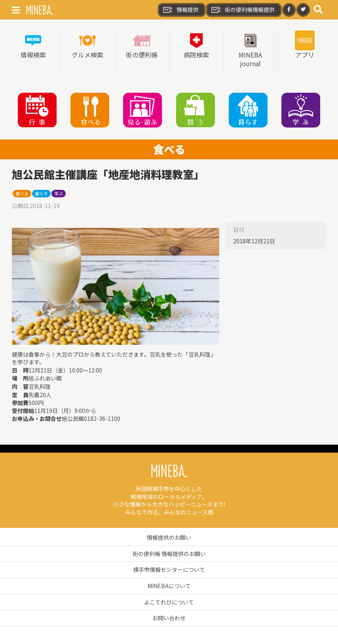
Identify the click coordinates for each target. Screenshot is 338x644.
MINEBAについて (169, 586)
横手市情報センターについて (169, 569)
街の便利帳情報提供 (243, 10)
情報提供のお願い (169, 537)
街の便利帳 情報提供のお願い (169, 554)
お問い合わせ (169, 618)
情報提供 (180, 10)
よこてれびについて (169, 602)
